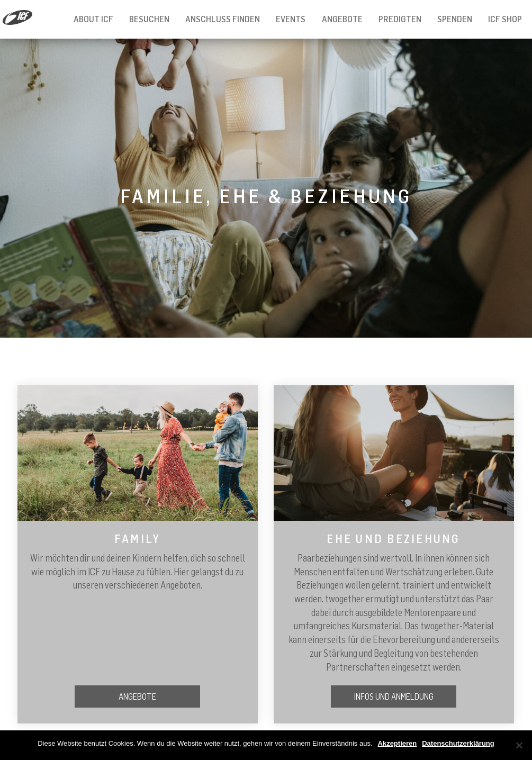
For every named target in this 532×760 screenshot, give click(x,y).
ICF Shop (505, 19)
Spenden (455, 19)
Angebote (342, 19)
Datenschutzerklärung (458, 743)
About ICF (93, 19)
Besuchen (149, 19)
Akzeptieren (398, 743)
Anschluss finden (223, 19)
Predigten (400, 19)
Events (291, 19)
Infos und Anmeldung (394, 696)
